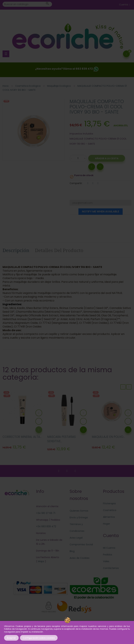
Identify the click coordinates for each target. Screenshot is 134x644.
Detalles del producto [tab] (59, 250)
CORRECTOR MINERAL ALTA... (22, 437)
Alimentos (109, 517)
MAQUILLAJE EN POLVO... (108, 437)
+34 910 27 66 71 (46, 513)
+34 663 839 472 (46, 526)
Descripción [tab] (16, 250)
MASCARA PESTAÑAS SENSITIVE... (61, 439)
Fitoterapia (109, 503)
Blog (72, 551)
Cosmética (110, 510)
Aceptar (11, 638)
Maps (41, 561)
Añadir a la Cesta (107, 158)
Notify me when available (101, 211)
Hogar (106, 524)
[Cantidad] (78, 158)
